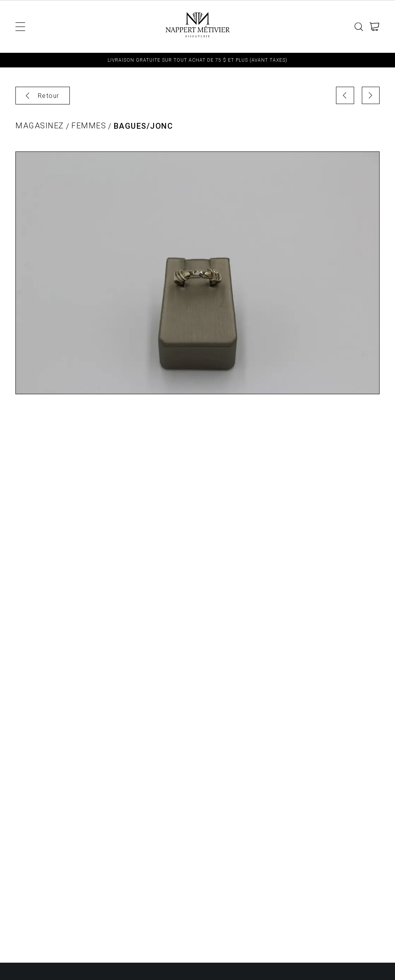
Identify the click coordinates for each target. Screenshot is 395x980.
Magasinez (40, 126)
